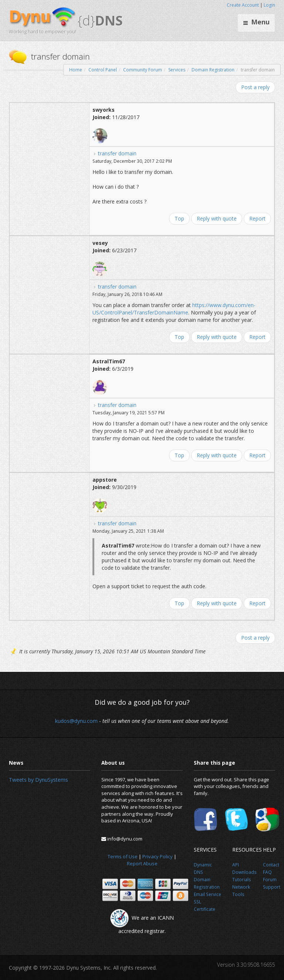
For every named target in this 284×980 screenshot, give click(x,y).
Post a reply (255, 87)
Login (269, 5)
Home (76, 70)
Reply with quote (217, 218)
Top (179, 218)
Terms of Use (123, 856)
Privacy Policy (158, 856)
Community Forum (143, 70)
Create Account (243, 5)
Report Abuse (142, 863)
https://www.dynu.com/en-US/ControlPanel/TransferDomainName (174, 309)
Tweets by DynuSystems (38, 780)
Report (257, 218)
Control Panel (103, 70)
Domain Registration (213, 70)
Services (177, 70)
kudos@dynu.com (76, 721)
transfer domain (117, 153)
